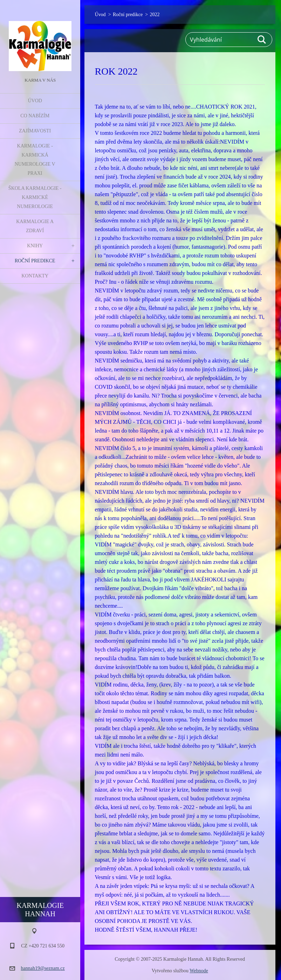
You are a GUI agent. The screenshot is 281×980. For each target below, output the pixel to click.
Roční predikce (35, 261)
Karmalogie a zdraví (35, 226)
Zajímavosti (35, 131)
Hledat (262, 40)
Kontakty (35, 276)
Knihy (35, 246)
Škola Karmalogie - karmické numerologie (35, 197)
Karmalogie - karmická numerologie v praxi (35, 160)
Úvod (35, 101)
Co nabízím (35, 116)
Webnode (199, 971)
